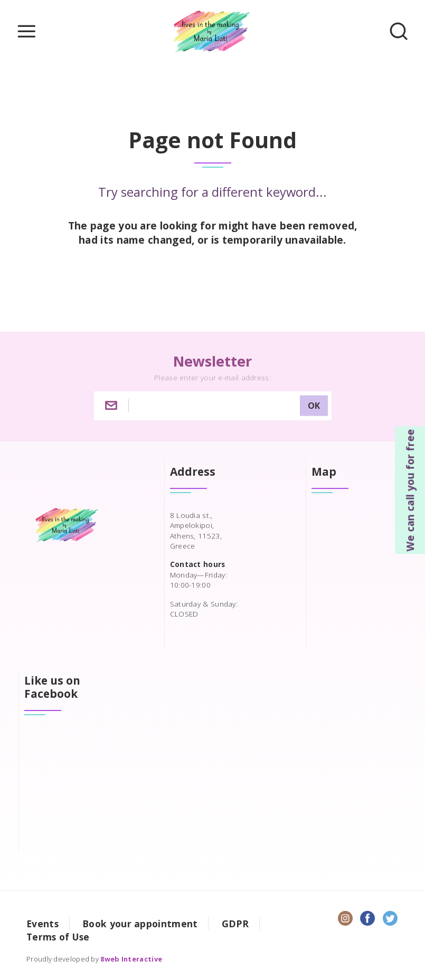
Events (42, 924)
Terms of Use (58, 937)
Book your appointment (140, 924)
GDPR (235, 924)
